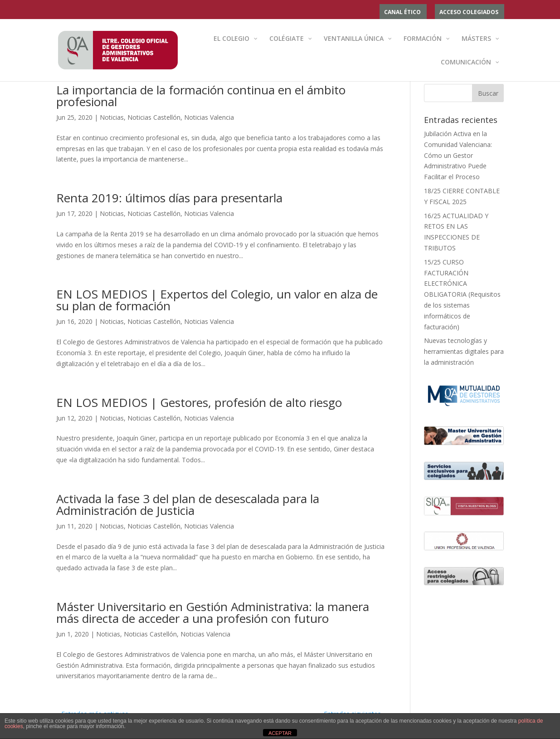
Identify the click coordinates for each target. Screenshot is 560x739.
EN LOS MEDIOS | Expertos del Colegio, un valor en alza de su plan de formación (217, 300)
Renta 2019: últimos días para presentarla (169, 198)
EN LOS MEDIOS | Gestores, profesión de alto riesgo (199, 402)
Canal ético (402, 13)
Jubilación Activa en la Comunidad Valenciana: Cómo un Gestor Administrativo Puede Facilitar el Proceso (458, 155)
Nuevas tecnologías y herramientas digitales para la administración (464, 351)
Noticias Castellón (154, 117)
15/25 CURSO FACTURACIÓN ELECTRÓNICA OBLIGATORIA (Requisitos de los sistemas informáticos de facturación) (462, 294)
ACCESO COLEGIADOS (469, 13)
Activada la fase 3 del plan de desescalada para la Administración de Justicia (188, 504)
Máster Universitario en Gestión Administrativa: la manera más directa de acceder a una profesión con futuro (213, 612)
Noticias (112, 117)
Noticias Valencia (209, 117)
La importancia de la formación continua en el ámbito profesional (201, 96)
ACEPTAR (280, 733)
